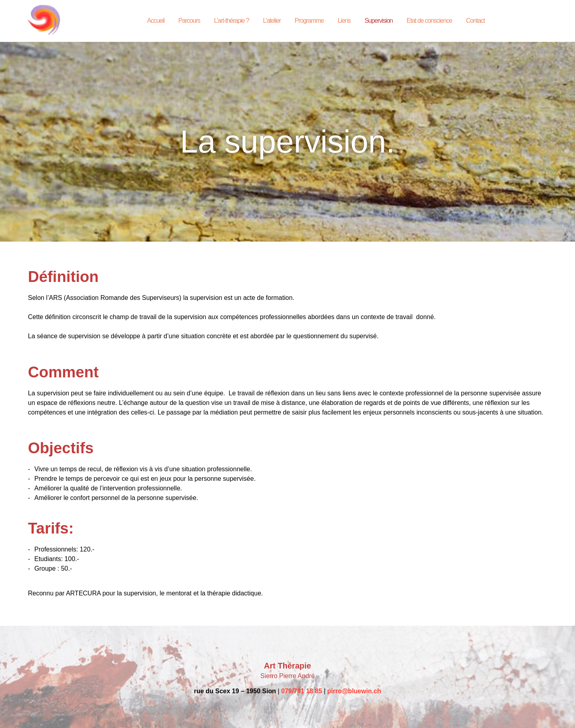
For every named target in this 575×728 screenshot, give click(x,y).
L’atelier (272, 21)
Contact (475, 21)
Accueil (156, 21)
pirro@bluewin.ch (354, 691)
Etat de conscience (429, 21)
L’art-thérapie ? (232, 21)
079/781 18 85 (301, 691)
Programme (309, 21)
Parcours (189, 21)
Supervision (379, 21)
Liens (344, 21)
